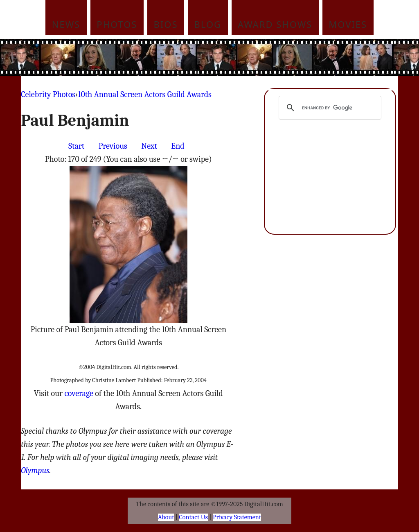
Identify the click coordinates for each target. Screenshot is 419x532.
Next (149, 146)
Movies (348, 24)
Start (76, 146)
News (66, 24)
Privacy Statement (237, 517)
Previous (113, 146)
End (178, 146)
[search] (329, 108)
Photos (117, 24)
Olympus (35, 470)
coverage (79, 393)
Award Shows (275, 24)
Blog (208, 24)
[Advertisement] (265, 57)
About (166, 517)
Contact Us (194, 517)
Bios (166, 24)
